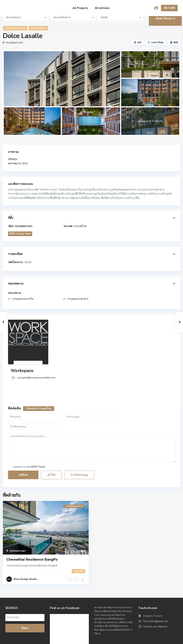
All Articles (102, 8)
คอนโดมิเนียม (38, 28)
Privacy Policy (167, 639)
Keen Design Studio (25, 543)
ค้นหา (25, 592)
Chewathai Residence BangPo (32, 524)
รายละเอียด (78, 535)
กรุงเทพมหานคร (14, 43)
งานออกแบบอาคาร (15, 28)
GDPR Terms (38, 431)
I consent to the (29, 431)
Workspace (64, 322)
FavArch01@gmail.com (156, 586)
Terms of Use (147, 639)
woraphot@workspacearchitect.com (78, 330)
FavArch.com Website (155, 591)
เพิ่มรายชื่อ (169, 8)
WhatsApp (79, 439)
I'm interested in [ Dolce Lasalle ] (91, 412)
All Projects (80, 8)
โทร (51, 439)
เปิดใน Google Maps (20, 234)
